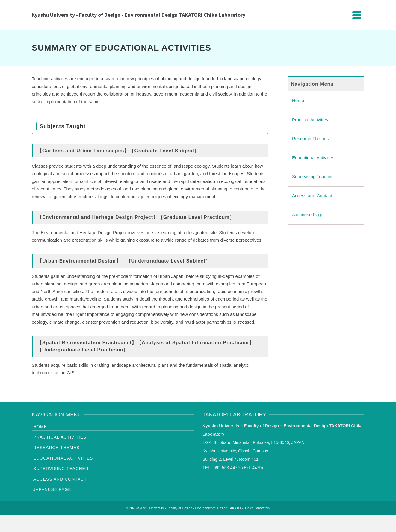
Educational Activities (313, 158)
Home (298, 100)
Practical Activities (310, 120)
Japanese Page (308, 215)
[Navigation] (357, 15)
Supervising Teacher (312, 176)
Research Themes (310, 138)
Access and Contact (312, 196)
